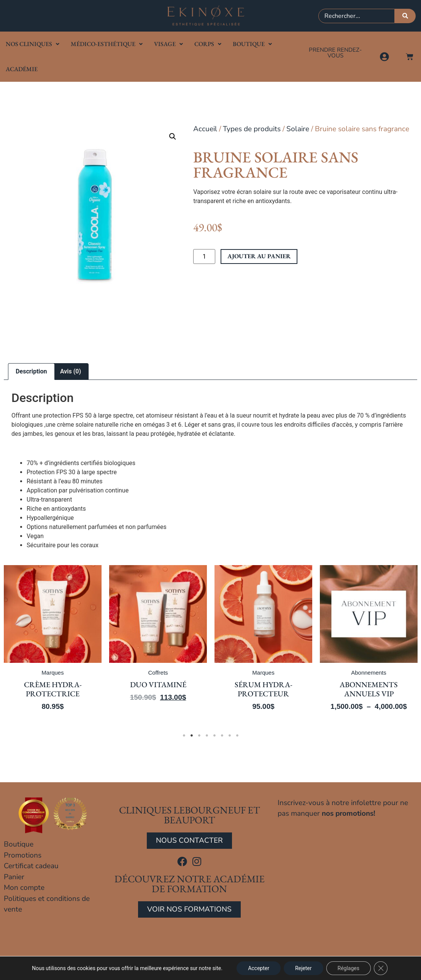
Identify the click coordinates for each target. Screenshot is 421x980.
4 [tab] (207, 735)
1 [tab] (184, 735)
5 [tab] (214, 735)
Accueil (205, 129)
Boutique (252, 44)
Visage (168, 44)
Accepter (259, 968)
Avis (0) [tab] (71, 371)
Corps (208, 44)
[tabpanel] (112, 643)
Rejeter (303, 968)
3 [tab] (199, 735)
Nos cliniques (33, 44)
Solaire (298, 129)
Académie (22, 69)
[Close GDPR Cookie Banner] (381, 968)
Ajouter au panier (259, 256)
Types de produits (252, 129)
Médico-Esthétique (107, 44)
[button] (173, 137)
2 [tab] (192, 735)
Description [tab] (31, 371)
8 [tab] (237, 735)
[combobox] (357, 16)
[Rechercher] (405, 16)
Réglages (349, 968)
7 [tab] (230, 735)
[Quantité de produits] (204, 257)
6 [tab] (222, 735)
